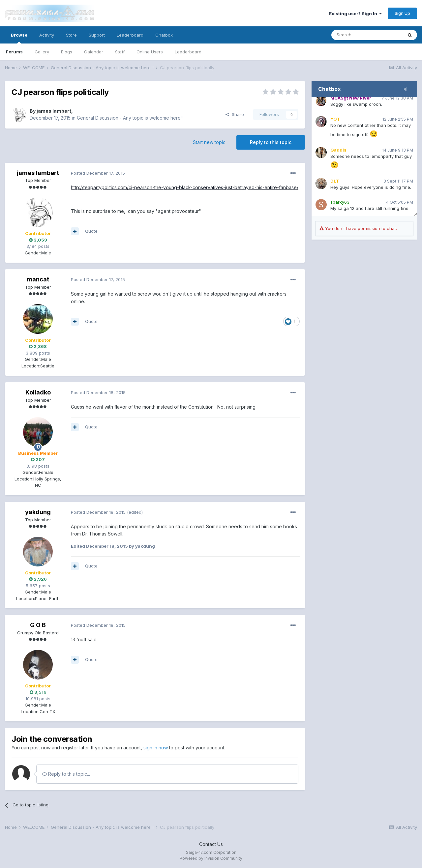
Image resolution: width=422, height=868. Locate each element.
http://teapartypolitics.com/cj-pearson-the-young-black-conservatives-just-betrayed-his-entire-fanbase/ (185, 187)
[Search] (367, 35)
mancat (38, 279)
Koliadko (38, 392)
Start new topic (209, 142)
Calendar (94, 52)
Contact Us (211, 844)
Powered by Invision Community (211, 858)
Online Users (150, 52)
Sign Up (402, 13)
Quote (91, 231)
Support (97, 35)
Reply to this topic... (66, 774)
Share (235, 114)
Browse (19, 38)
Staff (120, 52)
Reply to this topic (271, 142)
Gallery (42, 52)
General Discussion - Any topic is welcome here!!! (130, 118)
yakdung (38, 512)
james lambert (54, 111)
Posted (98, 173)
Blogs (67, 52)
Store (71, 35)
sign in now (156, 748)
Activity (47, 35)
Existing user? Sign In (355, 14)
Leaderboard (188, 52)
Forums (14, 52)
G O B (38, 625)
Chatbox (164, 35)
